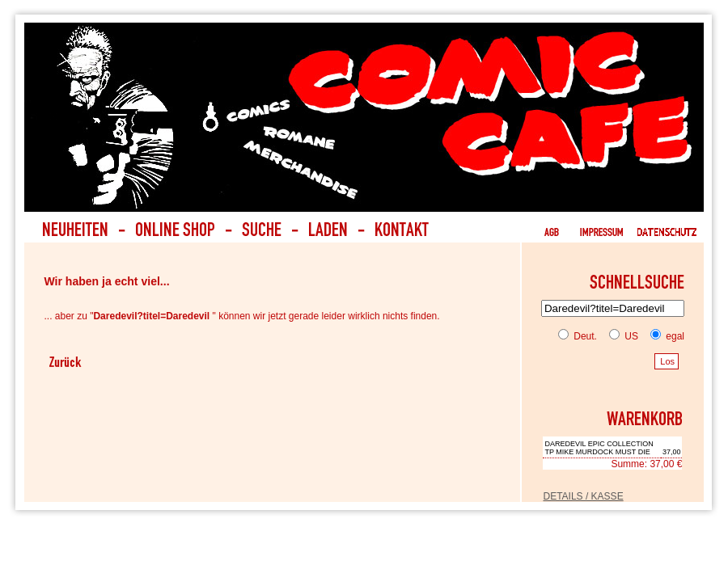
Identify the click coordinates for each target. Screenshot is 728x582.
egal (664, 336)
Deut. (578, 336)
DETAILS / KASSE (583, 496)
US (620, 336)
